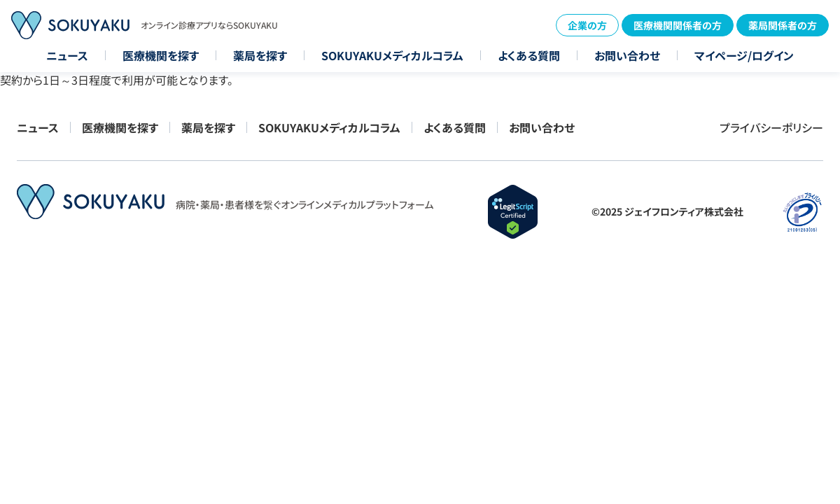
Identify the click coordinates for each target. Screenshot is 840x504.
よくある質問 (529, 55)
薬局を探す (260, 55)
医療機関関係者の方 (678, 25)
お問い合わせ (627, 55)
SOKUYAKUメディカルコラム (392, 55)
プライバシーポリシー (771, 127)
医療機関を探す (161, 55)
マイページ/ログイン (744, 55)
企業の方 (587, 25)
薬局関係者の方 (783, 25)
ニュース (67, 55)
